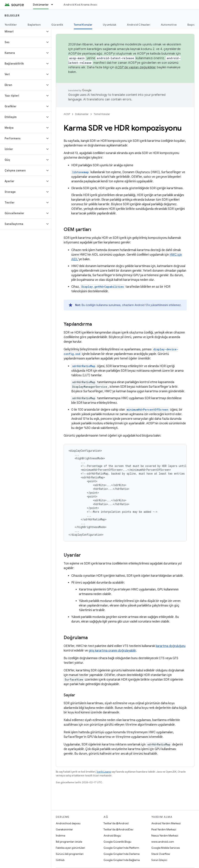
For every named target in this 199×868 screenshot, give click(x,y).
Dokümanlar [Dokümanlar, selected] (41, 5)
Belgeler (12, 15)
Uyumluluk (110, 25)
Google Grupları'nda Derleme (122, 854)
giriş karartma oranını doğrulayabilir (112, 651)
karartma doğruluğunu (171, 646)
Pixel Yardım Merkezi (164, 829)
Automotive (169, 25)
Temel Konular (102, 114)
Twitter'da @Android (116, 823)
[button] (23, 31)
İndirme (61, 836)
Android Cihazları (138, 25)
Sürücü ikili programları (70, 854)
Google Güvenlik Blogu (117, 842)
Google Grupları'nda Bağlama (122, 860)
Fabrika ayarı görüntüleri (70, 848)
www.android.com (163, 842)
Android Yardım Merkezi (166, 823)
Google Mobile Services (166, 848)
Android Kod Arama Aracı (80, 5)
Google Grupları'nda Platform (121, 848)
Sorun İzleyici (159, 860)
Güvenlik (57, 25)
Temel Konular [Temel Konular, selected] (83, 25)
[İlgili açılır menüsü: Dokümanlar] (54, 5)
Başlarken (34, 25)
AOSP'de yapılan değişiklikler (136, 67)
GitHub (60, 860)
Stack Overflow (161, 854)
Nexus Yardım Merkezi (165, 836)
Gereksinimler (64, 829)
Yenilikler (11, 25)
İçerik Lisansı (104, 772)
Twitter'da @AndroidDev (118, 829)
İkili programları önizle (69, 842)
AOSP (67, 114)
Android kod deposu (68, 823)
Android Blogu (112, 836)
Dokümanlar (82, 114)
